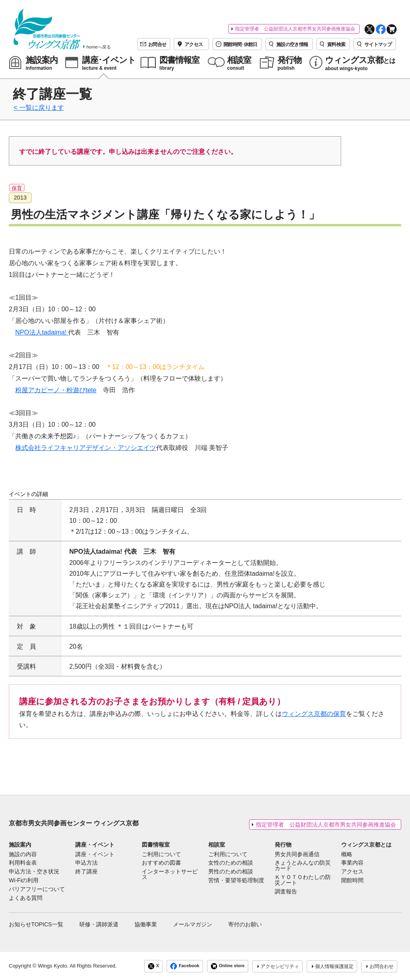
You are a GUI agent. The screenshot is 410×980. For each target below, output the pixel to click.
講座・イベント (95, 845)
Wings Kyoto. (53, 966)
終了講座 (86, 872)
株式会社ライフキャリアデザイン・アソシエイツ (86, 448)
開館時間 (352, 881)
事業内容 (352, 863)
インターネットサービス (170, 875)
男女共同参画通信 (297, 855)
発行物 (283, 845)
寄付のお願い (245, 924)
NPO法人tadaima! (42, 332)
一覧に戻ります (42, 108)
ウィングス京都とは (366, 845)
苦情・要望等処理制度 (236, 881)
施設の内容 (23, 855)
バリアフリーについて (37, 889)
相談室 (217, 845)
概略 (347, 855)
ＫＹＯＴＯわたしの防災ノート (303, 880)
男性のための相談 (231, 872)
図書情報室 (156, 845)
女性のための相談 (231, 863)
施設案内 (20, 845)
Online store (228, 966)
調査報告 (286, 892)
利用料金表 (23, 863)
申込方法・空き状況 (34, 872)
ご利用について (161, 855)
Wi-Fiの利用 (24, 881)
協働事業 (146, 924)
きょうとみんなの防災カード (303, 866)
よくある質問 (26, 898)
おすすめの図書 (161, 863)
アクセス (352, 872)
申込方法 (86, 863)
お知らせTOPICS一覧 (36, 924)
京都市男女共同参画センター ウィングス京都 (74, 823)
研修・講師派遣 (99, 924)
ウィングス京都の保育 (314, 714)
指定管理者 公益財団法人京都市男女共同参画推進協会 (295, 29)
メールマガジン (193, 924)
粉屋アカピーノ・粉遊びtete (56, 390)
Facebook (185, 966)
